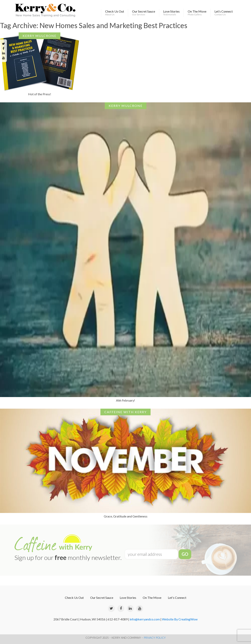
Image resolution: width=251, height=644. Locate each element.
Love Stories (171, 13)
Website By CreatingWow (180, 619)
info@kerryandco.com (145, 619)
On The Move (197, 13)
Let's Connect (177, 598)
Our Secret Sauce (144, 13)
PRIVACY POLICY (155, 638)
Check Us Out (115, 13)
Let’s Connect (224, 13)
